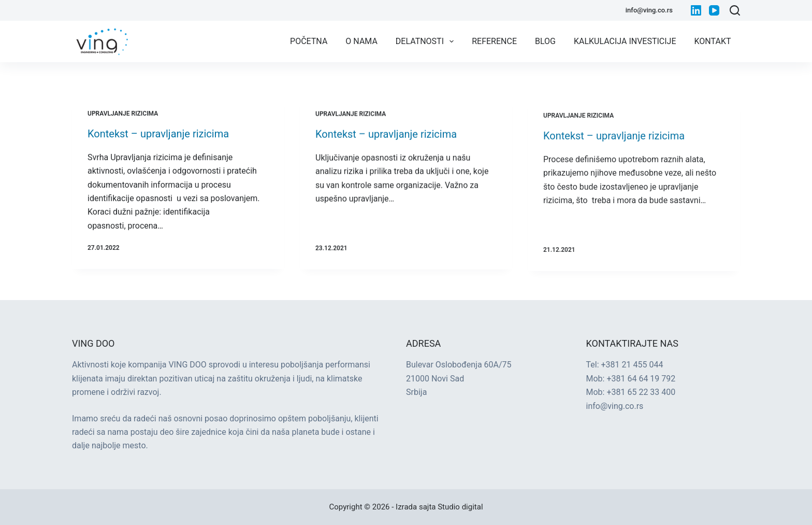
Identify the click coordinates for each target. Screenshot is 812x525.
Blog (545, 41)
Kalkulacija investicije (625, 41)
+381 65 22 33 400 (641, 392)
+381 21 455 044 (632, 365)
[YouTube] (714, 10)
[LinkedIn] (696, 10)
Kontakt (713, 41)
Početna (309, 41)
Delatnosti (427, 41)
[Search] (735, 10)
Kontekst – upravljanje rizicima (158, 134)
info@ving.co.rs (649, 10)
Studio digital (460, 507)
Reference (494, 41)
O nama (361, 41)
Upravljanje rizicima (123, 113)
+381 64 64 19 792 (641, 379)
